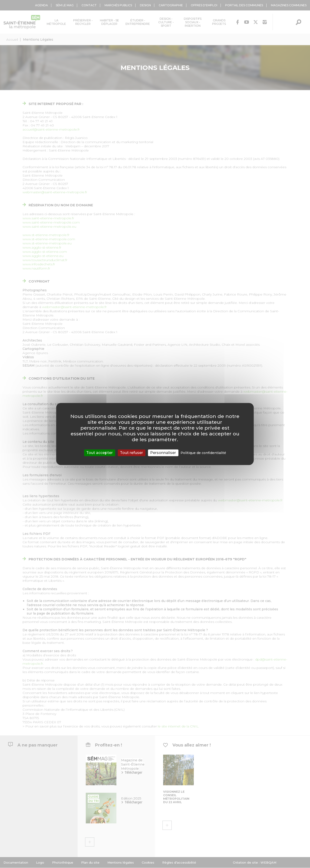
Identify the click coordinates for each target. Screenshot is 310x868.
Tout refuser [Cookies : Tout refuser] (131, 453)
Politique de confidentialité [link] (203, 453)
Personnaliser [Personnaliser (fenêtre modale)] (163, 453)
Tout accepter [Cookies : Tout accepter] (99, 453)
